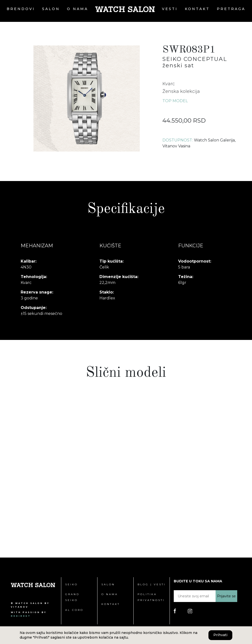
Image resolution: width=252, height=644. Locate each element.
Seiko (71, 584)
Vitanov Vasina (176, 146)
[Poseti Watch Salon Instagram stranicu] (190, 611)
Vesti (170, 9)
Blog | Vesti (152, 584)
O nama (78, 9)
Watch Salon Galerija (214, 140)
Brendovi (21, 9)
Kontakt (197, 9)
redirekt (21, 616)
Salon (51, 9)
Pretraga (231, 9)
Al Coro (74, 610)
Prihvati (220, 635)
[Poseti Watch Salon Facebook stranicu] (175, 611)
